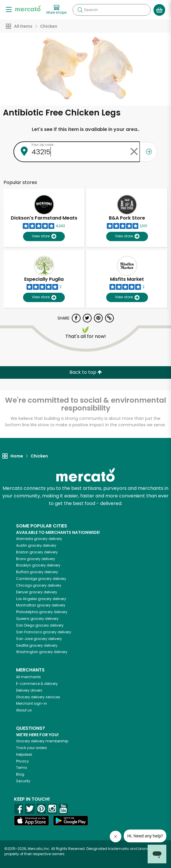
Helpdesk (24, 754)
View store (44, 236)
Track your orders (32, 748)
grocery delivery (39, 539)
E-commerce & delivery (37, 684)
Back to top (86, 372)
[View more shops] (57, 10)
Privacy (22, 761)
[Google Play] (71, 821)
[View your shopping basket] (159, 10)
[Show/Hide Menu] (9, 9)
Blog (20, 774)
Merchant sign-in (32, 703)
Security (23, 781)
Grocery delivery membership (42, 741)
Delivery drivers (29, 690)
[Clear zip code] (134, 152)
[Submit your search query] (80, 10)
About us (24, 710)
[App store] (32, 821)
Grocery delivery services (38, 697)
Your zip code (42, 145)
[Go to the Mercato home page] (28, 8)
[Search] (112, 10)
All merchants (28, 677)
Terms (22, 768)
